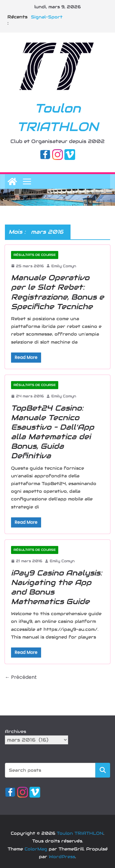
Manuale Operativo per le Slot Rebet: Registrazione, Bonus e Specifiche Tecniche (57, 292)
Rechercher (103, 770)
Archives (15, 731)
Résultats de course (35, 255)
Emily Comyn (64, 266)
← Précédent (21, 677)
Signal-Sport (47, 17)
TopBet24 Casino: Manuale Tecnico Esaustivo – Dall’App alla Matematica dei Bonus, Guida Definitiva (53, 432)
